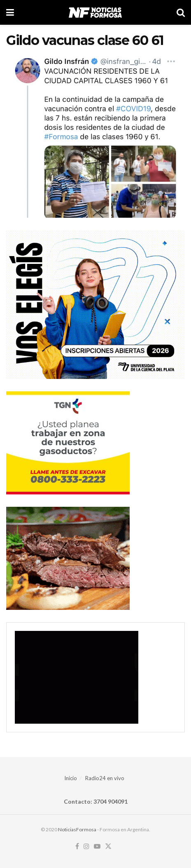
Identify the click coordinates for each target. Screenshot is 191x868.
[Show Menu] (10, 12)
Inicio (71, 778)
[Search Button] (181, 12)
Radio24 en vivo (105, 778)
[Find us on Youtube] (97, 847)
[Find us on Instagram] (86, 847)
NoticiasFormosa (77, 829)
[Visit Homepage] (95, 12)
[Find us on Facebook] (77, 847)
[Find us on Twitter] (108, 847)
